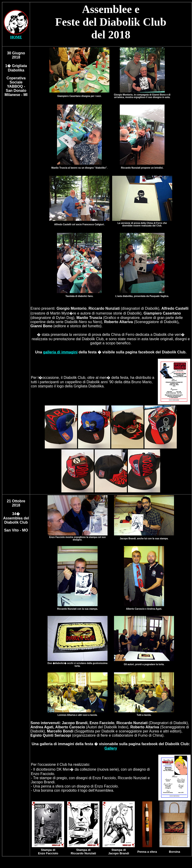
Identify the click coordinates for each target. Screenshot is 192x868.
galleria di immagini (60, 352)
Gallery (111, 748)
